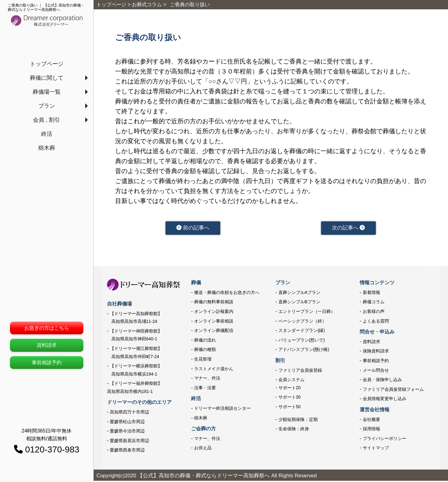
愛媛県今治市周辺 (127, 432)
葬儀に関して (47, 78)
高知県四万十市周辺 (129, 413)
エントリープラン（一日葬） (307, 313)
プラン (47, 106)
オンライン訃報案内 (214, 313)
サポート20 (290, 389)
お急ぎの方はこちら (47, 328)
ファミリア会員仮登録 (300, 371)
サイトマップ (376, 449)
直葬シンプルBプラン (299, 303)
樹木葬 (47, 148)
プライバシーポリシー (385, 439)
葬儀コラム (374, 303)
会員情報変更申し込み (385, 400)
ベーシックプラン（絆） (302, 322)
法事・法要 (205, 389)
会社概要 (371, 420)
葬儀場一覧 (47, 92)
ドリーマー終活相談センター (222, 409)
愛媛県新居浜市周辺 (129, 442)
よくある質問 (376, 322)
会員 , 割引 (47, 120)
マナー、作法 (207, 379)
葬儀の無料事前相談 (214, 303)
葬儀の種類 (205, 351)
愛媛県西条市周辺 (127, 451)
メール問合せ (376, 371)
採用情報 (371, 430)
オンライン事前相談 (214, 322)
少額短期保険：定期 (298, 420)
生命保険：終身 (294, 430)
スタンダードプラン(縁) (302, 332)
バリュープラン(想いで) (302, 341)
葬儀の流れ (205, 341)
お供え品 (203, 449)
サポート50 (290, 408)
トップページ (47, 64)
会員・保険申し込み (382, 381)
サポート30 (290, 398)
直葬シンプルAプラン (299, 294)
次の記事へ (348, 229)
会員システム (292, 381)
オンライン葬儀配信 (214, 332)
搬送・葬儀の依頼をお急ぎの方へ (227, 294)
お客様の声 (374, 313)
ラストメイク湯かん (214, 370)
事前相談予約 (47, 363)
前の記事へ (193, 229)
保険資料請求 (376, 352)
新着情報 (371, 294)
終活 (47, 134)
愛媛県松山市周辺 (127, 423)
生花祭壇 (203, 360)
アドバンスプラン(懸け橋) (304, 351)
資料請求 (47, 345)
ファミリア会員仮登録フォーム (393, 390)
